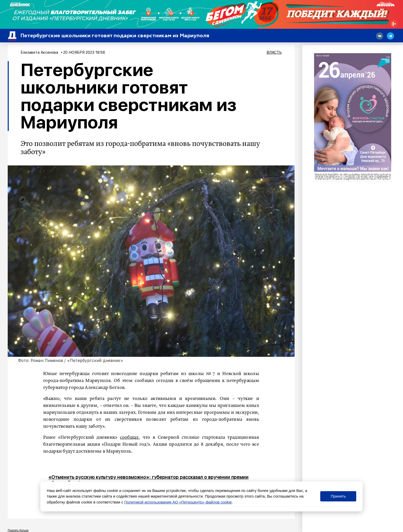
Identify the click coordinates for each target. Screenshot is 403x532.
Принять (338, 496)
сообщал (129, 437)
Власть (274, 52)
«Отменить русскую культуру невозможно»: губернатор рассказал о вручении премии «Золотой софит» (148, 480)
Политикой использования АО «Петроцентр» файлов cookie (178, 502)
